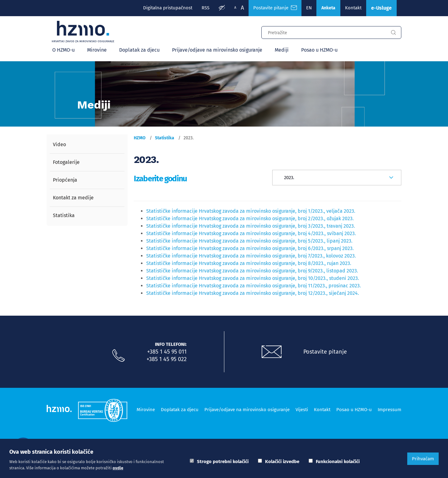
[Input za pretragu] (324, 32)
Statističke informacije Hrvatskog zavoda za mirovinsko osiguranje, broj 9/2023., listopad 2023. (252, 271)
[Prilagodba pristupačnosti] (222, 8)
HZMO (140, 138)
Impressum (390, 410)
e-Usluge (381, 8)
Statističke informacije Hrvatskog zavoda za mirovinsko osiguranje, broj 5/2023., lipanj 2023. (249, 241)
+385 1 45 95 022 (167, 359)
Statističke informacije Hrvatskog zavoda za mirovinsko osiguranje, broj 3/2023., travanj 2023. (251, 226)
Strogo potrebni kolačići (223, 462)
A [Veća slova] (242, 8)
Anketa (328, 8)
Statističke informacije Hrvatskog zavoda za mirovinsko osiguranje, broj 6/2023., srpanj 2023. (250, 248)
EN (309, 8)
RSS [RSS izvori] (205, 8)
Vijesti (302, 410)
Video (59, 144)
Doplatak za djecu (139, 50)
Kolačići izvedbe (282, 462)
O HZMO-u (63, 50)
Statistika (64, 215)
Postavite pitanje (325, 352)
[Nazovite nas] (119, 356)
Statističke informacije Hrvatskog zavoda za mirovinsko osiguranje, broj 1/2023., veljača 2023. (251, 211)
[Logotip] (83, 32)
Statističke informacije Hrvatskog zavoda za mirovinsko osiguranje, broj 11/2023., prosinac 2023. (254, 286)
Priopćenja (65, 180)
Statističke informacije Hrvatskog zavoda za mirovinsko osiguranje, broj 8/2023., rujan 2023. (249, 263)
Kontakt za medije (73, 198)
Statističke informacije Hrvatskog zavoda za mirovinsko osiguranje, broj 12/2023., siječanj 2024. (253, 293)
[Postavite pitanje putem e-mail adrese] (272, 352)
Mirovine (97, 50)
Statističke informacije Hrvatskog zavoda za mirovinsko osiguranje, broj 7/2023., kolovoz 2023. (251, 256)
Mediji (282, 50)
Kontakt (353, 8)
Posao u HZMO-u (319, 50)
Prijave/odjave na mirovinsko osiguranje (217, 50)
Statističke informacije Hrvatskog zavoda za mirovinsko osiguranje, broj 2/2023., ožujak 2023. (250, 218)
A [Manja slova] (235, 8)
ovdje (118, 468)
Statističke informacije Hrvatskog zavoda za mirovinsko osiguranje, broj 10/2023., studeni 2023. (253, 278)
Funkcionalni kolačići (338, 462)
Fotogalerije (66, 162)
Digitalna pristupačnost (168, 8)
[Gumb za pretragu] (393, 33)
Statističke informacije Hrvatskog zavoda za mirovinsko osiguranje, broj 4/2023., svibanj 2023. (251, 233)
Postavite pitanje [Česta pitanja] (275, 8)
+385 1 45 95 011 (167, 352)
